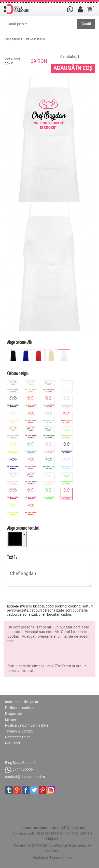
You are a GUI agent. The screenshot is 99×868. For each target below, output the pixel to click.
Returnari (12, 743)
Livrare (11, 719)
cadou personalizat (22, 614)
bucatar (53, 614)
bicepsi (39, 606)
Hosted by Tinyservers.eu (52, 858)
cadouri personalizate (47, 610)
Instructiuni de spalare (23, 702)
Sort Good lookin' (34, 39)
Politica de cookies (20, 708)
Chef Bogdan (49, 575)
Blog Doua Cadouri (20, 763)
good (50, 606)
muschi (26, 606)
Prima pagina (12, 39)
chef (42, 614)
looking (61, 606)
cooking (74, 606)
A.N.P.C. (64, 828)
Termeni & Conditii (19, 731)
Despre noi (13, 714)
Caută (86, 24)
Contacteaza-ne (18, 737)
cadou (66, 614)
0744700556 (19, 770)
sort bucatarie (76, 610)
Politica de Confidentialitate (27, 725)
